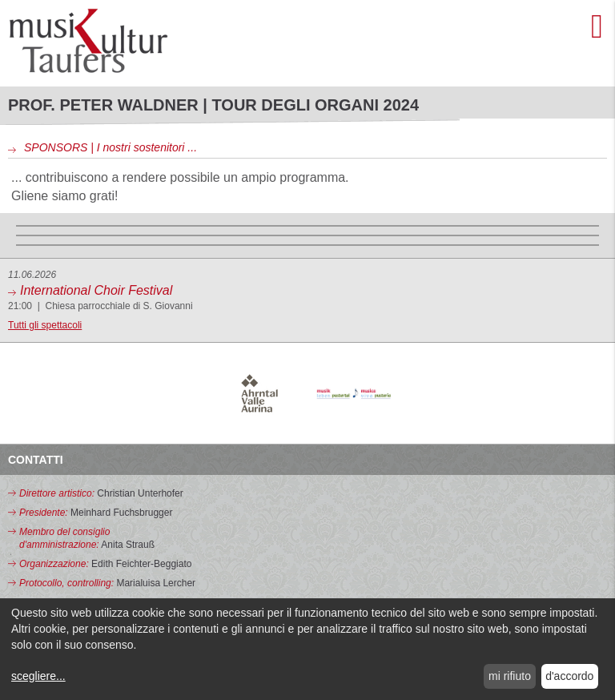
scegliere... (38, 676)
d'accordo (569, 676)
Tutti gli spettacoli (45, 325)
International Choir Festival (96, 290)
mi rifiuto (510, 676)
